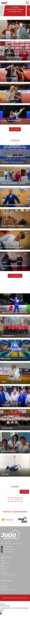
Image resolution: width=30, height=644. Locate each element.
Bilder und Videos (5, 567)
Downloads (4, 569)
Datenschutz (4, 588)
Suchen (24, 492)
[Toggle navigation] (27, 3)
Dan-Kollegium (5, 563)
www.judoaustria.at (7, 552)
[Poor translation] (1, 613)
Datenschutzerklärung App (8, 590)
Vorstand (3, 561)
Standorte (4, 571)
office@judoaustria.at (8, 549)
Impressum (4, 586)
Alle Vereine (15, 499)
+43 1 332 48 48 (6, 547)
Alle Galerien (15, 276)
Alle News (15, 129)
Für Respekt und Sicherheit (8, 575)
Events (3, 565)
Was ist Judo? (5, 573)
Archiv (3, 584)
